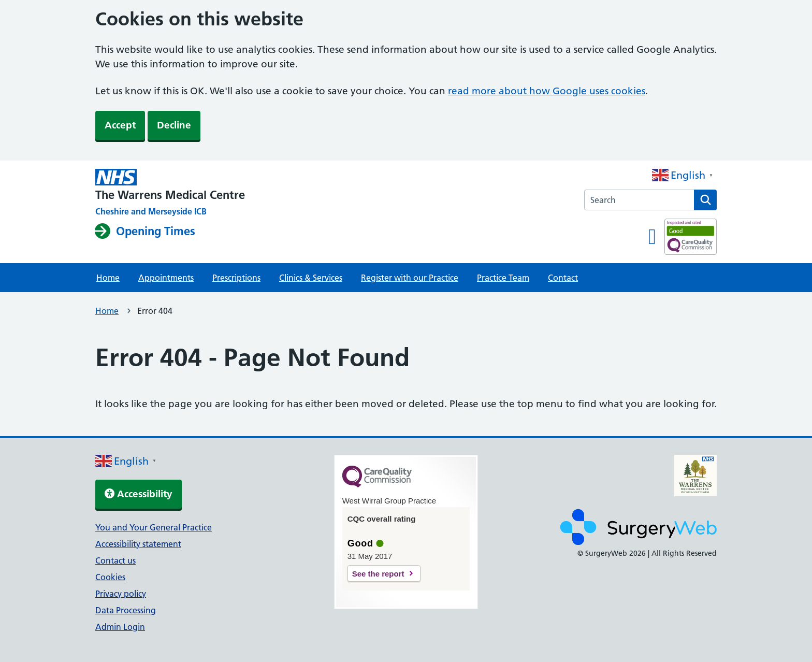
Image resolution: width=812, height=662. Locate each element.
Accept (120, 125)
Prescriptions (236, 278)
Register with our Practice (410, 278)
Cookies (110, 577)
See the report (378, 574)
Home (108, 278)
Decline (174, 125)
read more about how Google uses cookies (547, 91)
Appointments (166, 278)
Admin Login (120, 627)
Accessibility (139, 494)
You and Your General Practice (154, 527)
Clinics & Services (311, 278)
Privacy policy (121, 594)
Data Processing (126, 610)
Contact (563, 278)
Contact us (115, 560)
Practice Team (503, 278)
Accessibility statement (138, 544)
